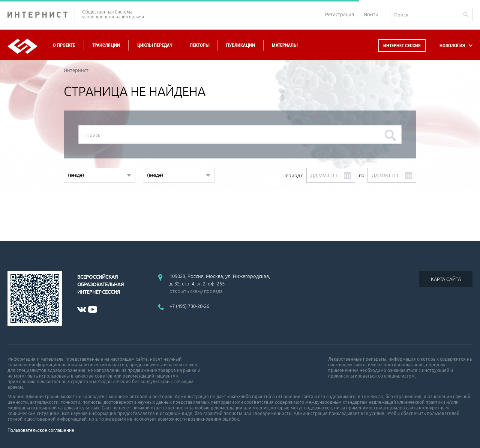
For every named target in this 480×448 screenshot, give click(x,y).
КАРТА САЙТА (446, 279)
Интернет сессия (402, 46)
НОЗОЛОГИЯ (452, 46)
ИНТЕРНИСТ (41, 14)
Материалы (285, 45)
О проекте (64, 45)
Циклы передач (155, 45)
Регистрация (340, 14)
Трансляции (106, 45)
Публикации (241, 45)
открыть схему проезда (196, 291)
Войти (371, 14)
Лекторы (199, 45)
